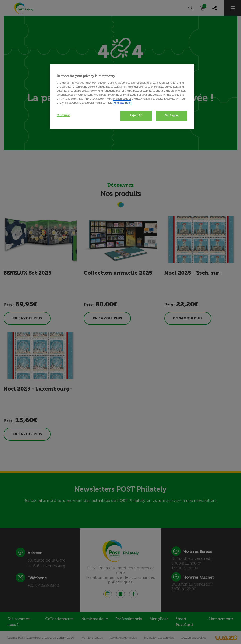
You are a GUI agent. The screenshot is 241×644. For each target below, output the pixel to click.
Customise (64, 115)
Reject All (136, 115)
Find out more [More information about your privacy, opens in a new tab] (122, 103)
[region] (122, 97)
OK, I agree (172, 115)
